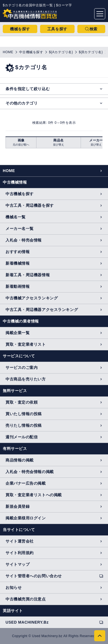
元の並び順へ (21, 145)
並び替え (59, 145)
